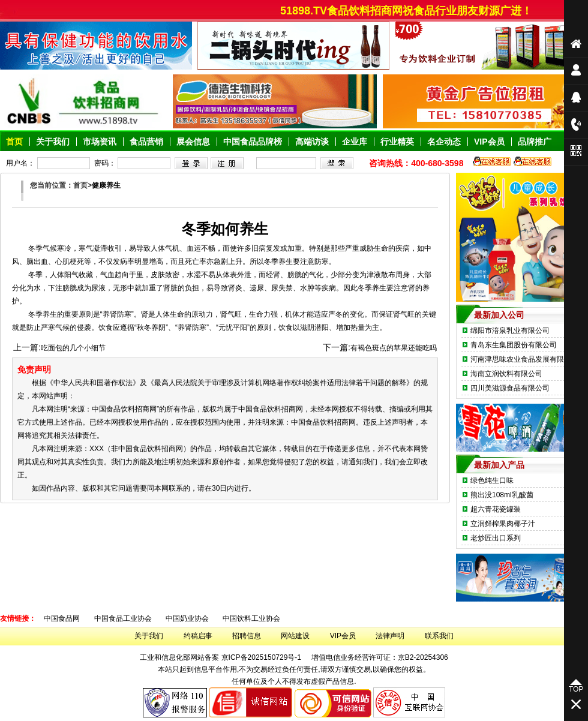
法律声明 (390, 636)
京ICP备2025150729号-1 (261, 657)
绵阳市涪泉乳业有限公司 (510, 331)
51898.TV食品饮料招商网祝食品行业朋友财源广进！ (419, 11)
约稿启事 (198, 636)
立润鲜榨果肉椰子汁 (503, 524)
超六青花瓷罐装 (496, 509)
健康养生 (106, 185)
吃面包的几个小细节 (73, 348)
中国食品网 (62, 618)
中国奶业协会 (187, 618)
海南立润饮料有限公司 (506, 374)
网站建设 (295, 636)
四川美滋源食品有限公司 (510, 388)
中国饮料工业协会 (251, 618)
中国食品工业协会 (123, 618)
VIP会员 (343, 636)
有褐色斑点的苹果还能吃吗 (394, 348)
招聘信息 (247, 636)
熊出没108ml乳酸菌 (502, 495)
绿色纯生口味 (492, 480)
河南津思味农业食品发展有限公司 (524, 359)
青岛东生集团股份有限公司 (514, 345)
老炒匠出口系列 (496, 538)
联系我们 (439, 636)
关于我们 (149, 636)
